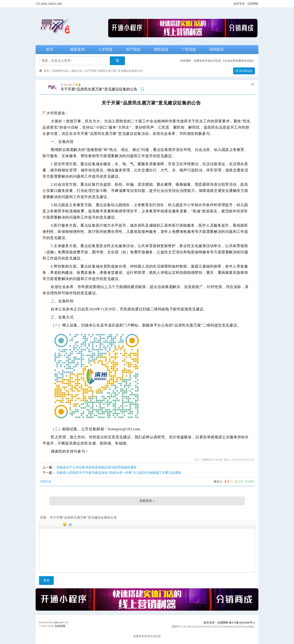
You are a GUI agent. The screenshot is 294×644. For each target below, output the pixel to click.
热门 (229, 482)
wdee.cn (58, 622)
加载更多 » (147, 501)
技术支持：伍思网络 (246, 4)
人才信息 (105, 49)
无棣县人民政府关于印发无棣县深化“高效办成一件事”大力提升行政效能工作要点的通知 (119, 473)
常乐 (63, 85)
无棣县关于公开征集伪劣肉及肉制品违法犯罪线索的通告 (96, 467)
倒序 (250, 482)
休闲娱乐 (217, 49)
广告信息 (189, 49)
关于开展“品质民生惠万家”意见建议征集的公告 (114, 71)
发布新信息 (244, 71)
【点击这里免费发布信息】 (238, 61)
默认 (218, 482)
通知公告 (77, 71)
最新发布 (77, 49)
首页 (50, 49)
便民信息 (161, 49)
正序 (239, 482)
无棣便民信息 (60, 71)
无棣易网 (60, 626)
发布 (46, 580)
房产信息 (133, 49)
